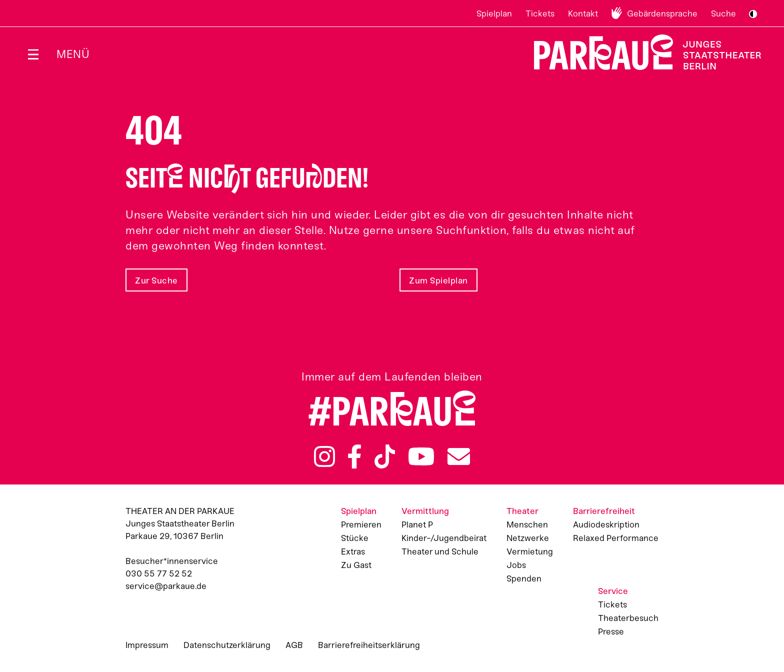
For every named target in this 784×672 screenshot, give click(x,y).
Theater (522, 511)
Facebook (354, 456)
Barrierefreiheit (604, 511)
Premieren (361, 524)
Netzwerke (528, 538)
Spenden (524, 578)
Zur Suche (156, 280)
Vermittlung (425, 511)
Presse (611, 631)
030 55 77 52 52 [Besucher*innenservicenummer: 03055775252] (159, 573)
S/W (753, 14)
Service (613, 591)
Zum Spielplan (438, 280)
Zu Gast (356, 565)
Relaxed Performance (616, 538)
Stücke (355, 538)
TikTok (385, 456)
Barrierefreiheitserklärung (369, 645)
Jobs (516, 565)
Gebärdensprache (662, 13)
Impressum (147, 645)
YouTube (421, 456)
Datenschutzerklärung (227, 645)
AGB (294, 645)
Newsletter (459, 456)
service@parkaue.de (166, 586)
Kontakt (583, 13)
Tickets (540, 13)
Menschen (527, 524)
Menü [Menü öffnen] (73, 54)
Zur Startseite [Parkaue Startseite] (641, 52)
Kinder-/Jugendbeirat (444, 538)
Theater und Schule (440, 551)
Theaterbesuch (628, 618)
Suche (723, 13)
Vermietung (530, 551)
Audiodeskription (606, 524)
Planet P (417, 524)
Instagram (324, 456)
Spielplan (494, 13)
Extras (353, 551)
